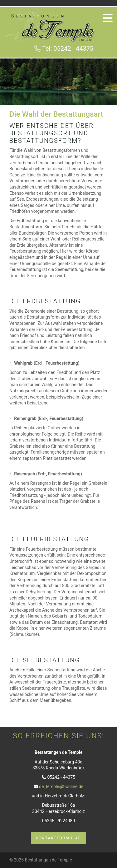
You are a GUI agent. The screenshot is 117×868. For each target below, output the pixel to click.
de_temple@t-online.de (61, 786)
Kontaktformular (59, 838)
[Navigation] (108, 18)
